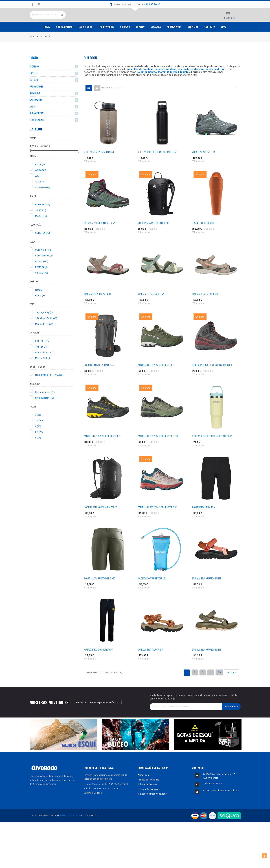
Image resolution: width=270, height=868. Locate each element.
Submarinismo (64, 40)
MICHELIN (42, 276)
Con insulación (45, 407)
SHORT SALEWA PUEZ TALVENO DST (99, 591)
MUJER (42, 231)
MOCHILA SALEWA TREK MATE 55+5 (99, 378)
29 (219, 686)
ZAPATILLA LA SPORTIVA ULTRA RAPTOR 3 (102, 449)
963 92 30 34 (153, 5)
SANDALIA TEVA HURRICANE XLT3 (206, 591)
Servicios (193, 40)
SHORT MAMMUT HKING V (203, 520)
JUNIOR (41, 225)
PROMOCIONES (174, 40)
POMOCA (41, 282)
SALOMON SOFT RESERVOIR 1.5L (152, 591)
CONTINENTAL (44, 270)
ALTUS (40, 196)
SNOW (32, 121)
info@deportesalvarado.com (226, 804)
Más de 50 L (43, 373)
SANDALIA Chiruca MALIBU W (151, 307)
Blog (223, 40)
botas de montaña (165, 82)
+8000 (40, 179)
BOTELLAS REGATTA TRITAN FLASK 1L (99, 165)
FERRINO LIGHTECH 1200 (203, 236)
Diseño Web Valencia (70, 829)
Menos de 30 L (45, 367)
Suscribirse (231, 720)
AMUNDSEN (43, 202)
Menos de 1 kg (44, 339)
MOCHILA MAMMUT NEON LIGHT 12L (154, 236)
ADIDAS (41, 185)
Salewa (152, 85)
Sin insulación (44, 413)
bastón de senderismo (191, 82)
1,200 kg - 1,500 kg (46, 333)
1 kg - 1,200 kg (44, 327)
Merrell (174, 85)
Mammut (163, 85)
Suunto (184, 85)
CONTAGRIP (43, 265)
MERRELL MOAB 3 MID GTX (203, 165)
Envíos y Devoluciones (149, 802)
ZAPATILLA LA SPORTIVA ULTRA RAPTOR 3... (157, 378)
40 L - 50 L (42, 361)
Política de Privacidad (149, 793)
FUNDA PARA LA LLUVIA (49, 390)
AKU (39, 191)
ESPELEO (140, 40)
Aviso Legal (144, 788)
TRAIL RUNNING (106, 40)
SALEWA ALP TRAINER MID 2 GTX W (99, 236)
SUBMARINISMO (37, 127)
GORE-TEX (43, 248)
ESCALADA (156, 40)
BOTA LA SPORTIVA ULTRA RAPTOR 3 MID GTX (212, 378)
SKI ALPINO (35, 107)
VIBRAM (41, 287)
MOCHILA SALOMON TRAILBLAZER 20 (100, 520)
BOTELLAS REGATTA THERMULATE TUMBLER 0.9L (213, 449)
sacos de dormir (216, 82)
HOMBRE (43, 219)
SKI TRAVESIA (36, 114)
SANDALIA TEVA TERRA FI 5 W (151, 663)
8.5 (39, 447)
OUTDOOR (125, 40)
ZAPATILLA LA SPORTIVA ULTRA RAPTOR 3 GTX (158, 449)
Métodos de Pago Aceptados (152, 807)
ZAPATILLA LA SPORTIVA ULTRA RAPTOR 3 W (157, 520)
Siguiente (231, 686)
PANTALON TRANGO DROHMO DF (98, 663)
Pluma (40, 310)
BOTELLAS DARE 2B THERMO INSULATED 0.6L (157, 165)
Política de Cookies (147, 797)
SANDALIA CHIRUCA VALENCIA (97, 307)
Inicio (47, 40)
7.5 (39, 435)
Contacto (210, 40)
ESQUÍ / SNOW (85, 40)
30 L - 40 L (42, 356)
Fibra (39, 304)
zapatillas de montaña (140, 82)
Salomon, (142, 85)
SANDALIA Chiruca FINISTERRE (205, 307)
